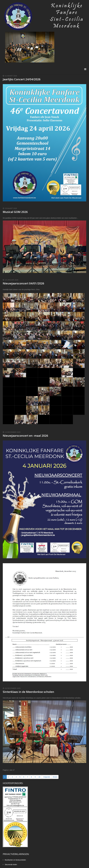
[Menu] (85, 69)
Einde (55, 777)
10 (39, 777)
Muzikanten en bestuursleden (15, 860)
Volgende (47, 777)
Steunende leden (11, 865)
